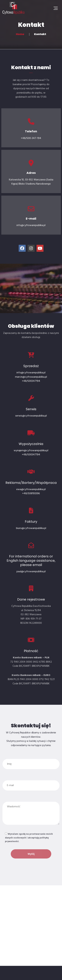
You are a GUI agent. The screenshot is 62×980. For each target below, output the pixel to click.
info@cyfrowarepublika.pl (31, 373)
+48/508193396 (31, 494)
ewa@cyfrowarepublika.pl (31, 489)
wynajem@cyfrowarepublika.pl (31, 451)
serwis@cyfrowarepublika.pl (31, 416)
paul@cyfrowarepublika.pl (31, 572)
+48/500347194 (31, 381)
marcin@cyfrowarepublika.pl (31, 377)
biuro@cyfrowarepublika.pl (31, 528)
